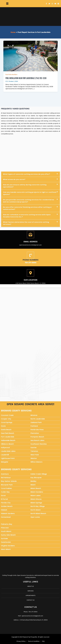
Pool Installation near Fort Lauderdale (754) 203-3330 (26, 78)
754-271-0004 (31, 263)
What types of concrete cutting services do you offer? (27, 174)
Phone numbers (31, 260)
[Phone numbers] (30, 255)
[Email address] (30, 235)
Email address (30, 242)
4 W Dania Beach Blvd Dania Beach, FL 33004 (30, 283)
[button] (7, 4)
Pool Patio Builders (11, 75)
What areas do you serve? (14, 179)
